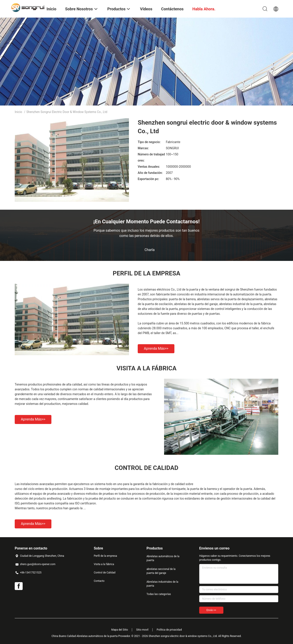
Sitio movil (142, 630)
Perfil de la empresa (105, 556)
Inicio (18, 112)
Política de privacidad (169, 630)
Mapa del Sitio (120, 630)
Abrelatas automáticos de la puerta (163, 558)
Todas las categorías (159, 594)
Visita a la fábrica (104, 564)
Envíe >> (211, 610)
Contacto (99, 581)
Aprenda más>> (156, 348)
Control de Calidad (105, 573)
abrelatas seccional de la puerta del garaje (161, 571)
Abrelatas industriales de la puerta (162, 584)
